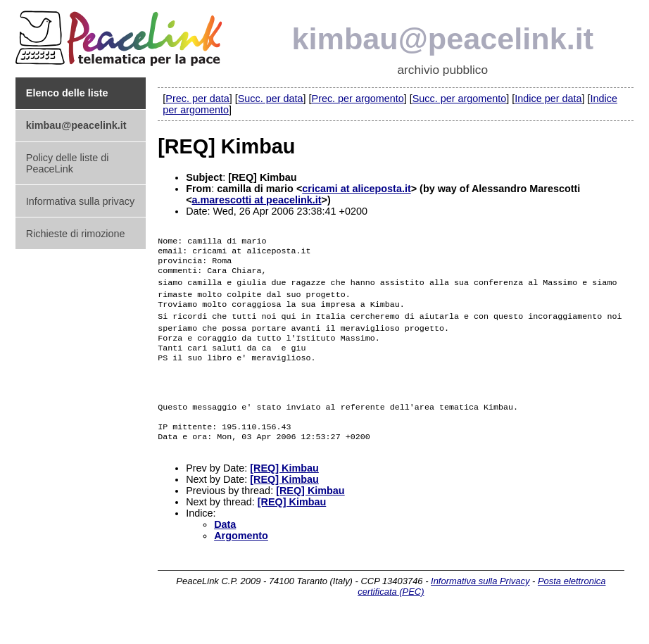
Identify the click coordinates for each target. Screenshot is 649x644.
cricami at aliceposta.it (356, 189)
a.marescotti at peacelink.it (257, 200)
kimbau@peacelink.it (443, 39)
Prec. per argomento (358, 99)
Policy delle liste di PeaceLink (68, 163)
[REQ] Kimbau (284, 491)
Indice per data (548, 99)
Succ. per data (271, 99)
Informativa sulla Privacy (480, 604)
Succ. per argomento (460, 99)
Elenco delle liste (67, 93)
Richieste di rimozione (76, 234)
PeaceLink (121, 34)
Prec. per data (197, 99)
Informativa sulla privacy (80, 201)
